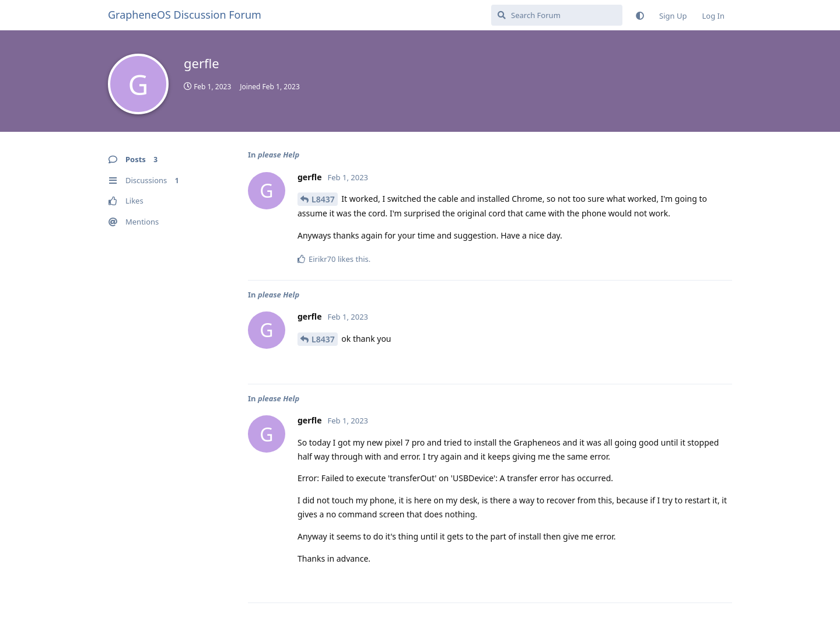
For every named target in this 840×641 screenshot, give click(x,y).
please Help (279, 155)
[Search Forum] (557, 15)
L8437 (323, 199)
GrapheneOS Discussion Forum (185, 15)
